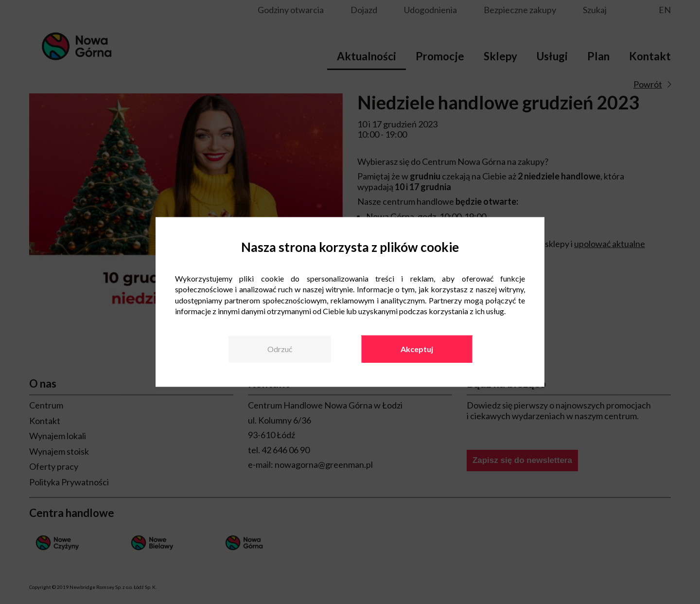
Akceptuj (417, 349)
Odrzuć (280, 349)
